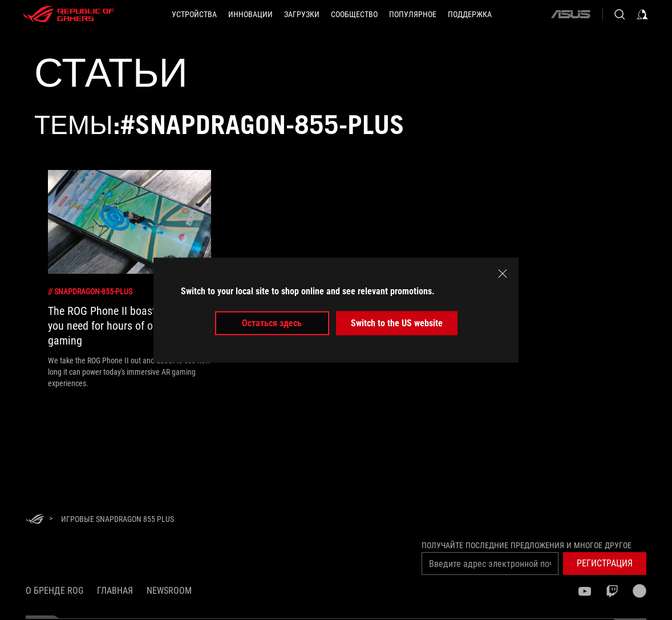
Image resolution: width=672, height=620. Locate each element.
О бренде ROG (54, 591)
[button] (194, 14)
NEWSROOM (169, 591)
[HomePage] (35, 520)
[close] (503, 273)
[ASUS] (570, 14)
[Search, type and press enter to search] (620, 14)
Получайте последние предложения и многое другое (527, 545)
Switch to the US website (397, 323)
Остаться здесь (272, 323)
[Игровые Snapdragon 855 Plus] (118, 519)
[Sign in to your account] (642, 14)
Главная (115, 591)
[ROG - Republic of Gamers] (68, 14)
